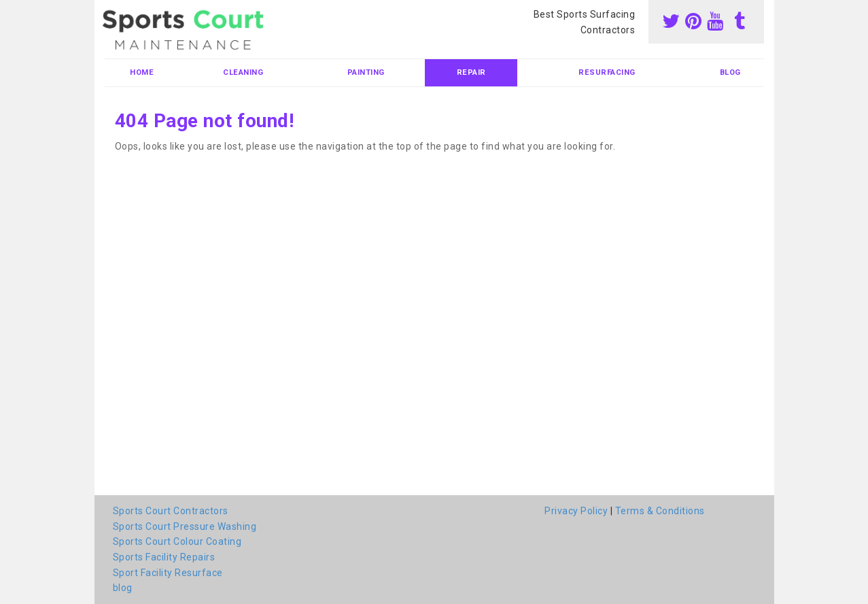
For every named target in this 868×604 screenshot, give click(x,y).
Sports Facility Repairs (164, 557)
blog (730, 72)
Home (142, 72)
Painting (366, 72)
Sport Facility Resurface (168, 573)
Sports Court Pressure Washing (185, 526)
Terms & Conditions (660, 511)
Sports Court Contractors (171, 511)
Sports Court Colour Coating (177, 541)
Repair (471, 72)
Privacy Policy (576, 511)
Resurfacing (607, 72)
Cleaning (243, 72)
